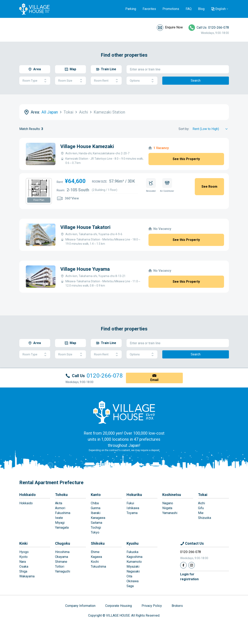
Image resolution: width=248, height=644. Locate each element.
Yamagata (62, 528)
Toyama (132, 513)
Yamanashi (170, 513)
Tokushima (98, 567)
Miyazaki (133, 567)
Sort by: (184, 129)
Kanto (96, 495)
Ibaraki (96, 513)
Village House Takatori (85, 227)
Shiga (23, 571)
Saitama (96, 523)
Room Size (70, 81)
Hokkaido (28, 495)
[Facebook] (183, 565)
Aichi (201, 503)
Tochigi (96, 528)
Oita (129, 576)
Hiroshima (62, 552)
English (220, 9)
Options (142, 81)
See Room (209, 187)
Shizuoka (205, 518)
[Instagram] (192, 565)
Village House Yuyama (85, 269)
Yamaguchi (63, 571)
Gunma (96, 508)
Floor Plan (39, 200)
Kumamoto (134, 562)
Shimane (61, 562)
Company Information (80, 606)
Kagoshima (134, 557)
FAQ (189, 9)
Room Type (35, 81)
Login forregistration (189, 577)
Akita (59, 503)
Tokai (203, 495)
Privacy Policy (152, 606)
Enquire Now (174, 27)
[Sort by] (211, 129)
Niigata (167, 508)
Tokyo (95, 532)
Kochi (95, 562)
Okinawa (133, 581)
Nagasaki (133, 571)
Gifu (201, 508)
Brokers (177, 606)
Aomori (60, 508)
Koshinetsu (172, 495)
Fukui (130, 503)
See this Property (186, 159)
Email (154, 380)
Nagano (168, 503)
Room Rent (106, 81)
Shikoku (98, 543)
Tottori (60, 567)
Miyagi (60, 523)
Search (196, 81)
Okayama (62, 557)
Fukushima (63, 513)
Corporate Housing (119, 606)
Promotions (171, 9)
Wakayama (27, 576)
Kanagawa (98, 518)
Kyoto (23, 557)
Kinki (23, 543)
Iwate (59, 518)
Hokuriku (134, 495)
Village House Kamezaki (87, 146)
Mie (201, 513)
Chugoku (63, 543)
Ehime (95, 552)
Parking (131, 9)
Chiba (95, 503)
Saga (130, 586)
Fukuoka (132, 552)
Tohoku (61, 495)
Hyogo (24, 552)
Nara (23, 562)
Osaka (24, 567)
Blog (201, 9)
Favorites (149, 9)
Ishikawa (133, 508)
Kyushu (133, 543)
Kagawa (96, 557)
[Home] (124, 412)
